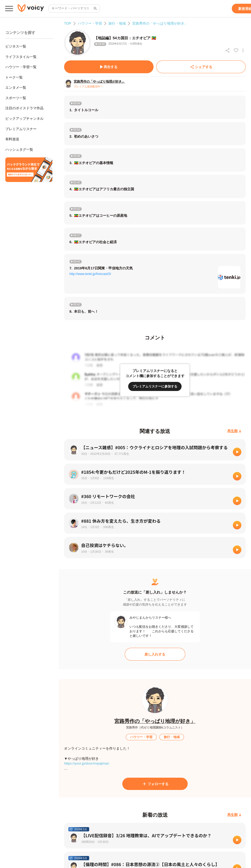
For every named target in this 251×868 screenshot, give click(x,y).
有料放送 (12, 139)
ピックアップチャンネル (24, 119)
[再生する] (109, 67)
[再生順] (234, 431)
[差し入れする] (155, 654)
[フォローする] (155, 784)
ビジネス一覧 (16, 46)
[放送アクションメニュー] (243, 51)
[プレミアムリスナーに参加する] (155, 386)
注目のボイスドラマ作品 (24, 108)
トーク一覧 (14, 77)
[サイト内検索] (95, 9)
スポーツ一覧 (16, 98)
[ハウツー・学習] (141, 737)
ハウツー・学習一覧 (21, 67)
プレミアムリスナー (21, 129)
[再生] (237, 452)
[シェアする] (201, 67)
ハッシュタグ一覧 (19, 150)
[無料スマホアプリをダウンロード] (29, 170)
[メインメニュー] (9, 9)
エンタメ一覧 (16, 88)
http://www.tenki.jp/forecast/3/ (90, 274)
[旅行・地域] (172, 737)
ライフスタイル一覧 (21, 57)
